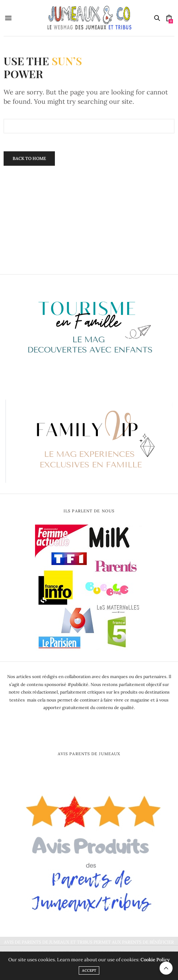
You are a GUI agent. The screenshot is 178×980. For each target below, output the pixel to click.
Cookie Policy (155, 960)
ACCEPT (89, 970)
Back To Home (29, 158)
